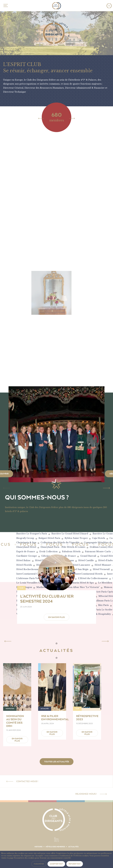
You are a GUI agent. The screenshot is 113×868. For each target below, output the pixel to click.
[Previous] (41, 118)
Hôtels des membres (55, 847)
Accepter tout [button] (56, 864)
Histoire (39, 847)
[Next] (72, 118)
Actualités (73, 847)
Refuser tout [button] (75, 864)
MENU (5, 6)
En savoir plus (56, 617)
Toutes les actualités (57, 762)
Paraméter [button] (39, 864)
